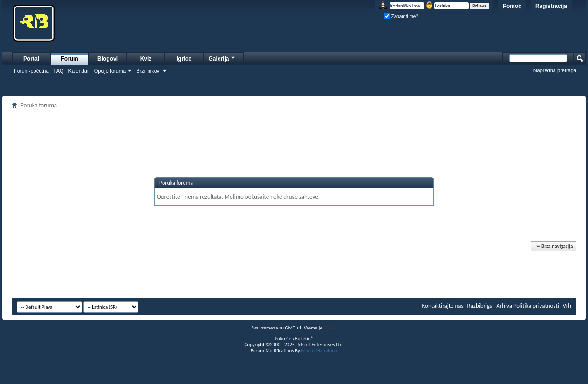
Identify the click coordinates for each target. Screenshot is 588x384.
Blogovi (108, 59)
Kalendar (79, 71)
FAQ (59, 71)
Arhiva (504, 305)
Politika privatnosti (536, 305)
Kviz (146, 59)
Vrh (567, 305)
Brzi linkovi (148, 71)
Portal (31, 59)
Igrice (184, 59)
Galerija (222, 58)
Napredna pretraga (555, 70)
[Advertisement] (294, 132)
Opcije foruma (110, 71)
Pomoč (512, 6)
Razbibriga (480, 305)
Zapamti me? (401, 17)
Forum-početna (31, 71)
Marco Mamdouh (319, 351)
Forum (69, 59)
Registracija (551, 6)
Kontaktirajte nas (443, 305)
